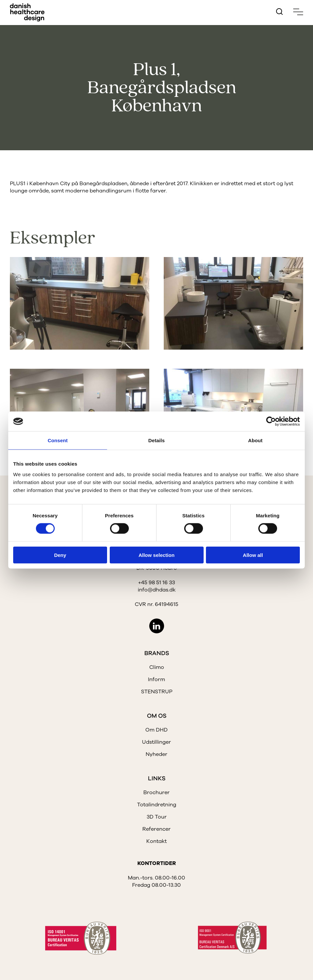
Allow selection (156, 555)
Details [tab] (156, 440)
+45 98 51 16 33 (156, 583)
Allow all (253, 555)
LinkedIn (157, 626)
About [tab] (255, 440)
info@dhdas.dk (157, 590)
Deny (60, 555)
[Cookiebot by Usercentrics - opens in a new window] (271, 421)
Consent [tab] (58, 440)
